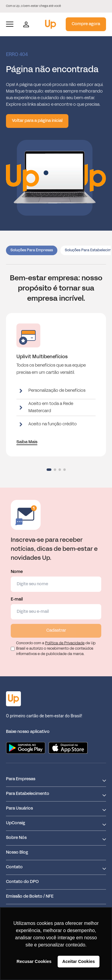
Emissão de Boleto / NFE (30, 897)
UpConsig (16, 823)
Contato (14, 867)
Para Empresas (21, 779)
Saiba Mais (27, 442)
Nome (56, 581)
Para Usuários (19, 809)
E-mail (56, 608)
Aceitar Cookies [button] (79, 961)
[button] (49, 470)
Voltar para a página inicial (37, 121)
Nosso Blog (17, 853)
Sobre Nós (16, 838)
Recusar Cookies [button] (34, 961)
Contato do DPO (22, 882)
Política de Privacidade (65, 643)
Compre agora (86, 24)
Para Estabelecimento (28, 794)
